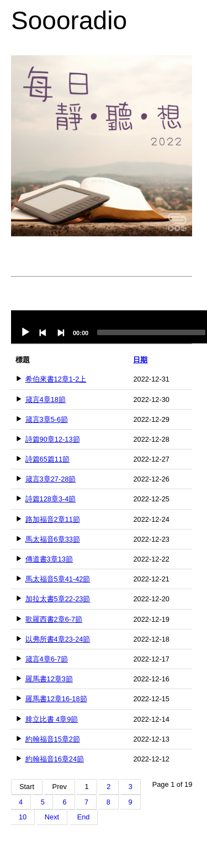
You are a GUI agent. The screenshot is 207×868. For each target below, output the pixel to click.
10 (23, 817)
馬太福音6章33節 (53, 539)
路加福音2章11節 (53, 519)
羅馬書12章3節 (49, 679)
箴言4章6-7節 (47, 659)
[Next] (61, 332)
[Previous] (43, 332)
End (84, 817)
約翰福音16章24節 (55, 759)
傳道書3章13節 (49, 559)
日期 (140, 360)
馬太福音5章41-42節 (58, 579)
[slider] (151, 332)
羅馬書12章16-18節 (56, 699)
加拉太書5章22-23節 (58, 599)
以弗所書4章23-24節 (58, 639)
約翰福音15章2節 (53, 739)
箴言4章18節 (46, 399)
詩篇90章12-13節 (53, 439)
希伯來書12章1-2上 (56, 379)
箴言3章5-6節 (47, 419)
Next (52, 817)
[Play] (25, 332)
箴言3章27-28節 (51, 479)
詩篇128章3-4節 (51, 499)
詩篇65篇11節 (47, 459)
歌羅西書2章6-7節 (54, 619)
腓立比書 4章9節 (52, 719)
